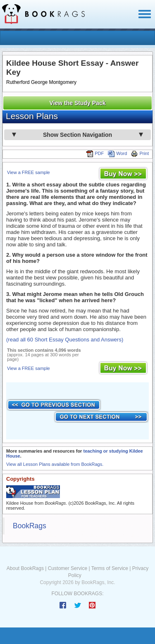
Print (140, 153)
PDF (95, 153)
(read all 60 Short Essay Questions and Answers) (65, 340)
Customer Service (68, 568)
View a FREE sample (29, 172)
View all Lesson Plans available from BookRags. (55, 464)
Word (117, 153)
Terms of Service (110, 568)
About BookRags (25, 568)
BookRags (30, 526)
